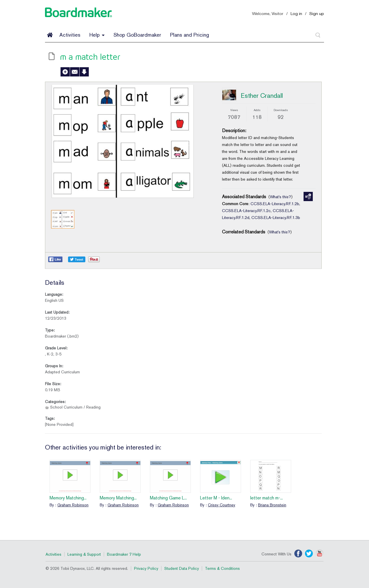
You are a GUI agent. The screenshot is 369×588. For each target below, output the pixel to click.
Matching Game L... (168, 498)
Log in (296, 13)
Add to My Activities (65, 72)
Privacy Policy (146, 568)
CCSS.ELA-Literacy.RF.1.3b (276, 218)
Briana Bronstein (272, 505)
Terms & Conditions (222, 568)
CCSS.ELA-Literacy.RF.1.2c (246, 211)
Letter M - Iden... (216, 498)
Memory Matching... (68, 498)
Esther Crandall (262, 95)
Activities (70, 35)
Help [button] (97, 35)
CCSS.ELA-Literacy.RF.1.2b (275, 204)
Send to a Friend (75, 72)
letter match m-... (267, 498)
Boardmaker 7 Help (124, 554)
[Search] (318, 35)
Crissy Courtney (222, 505)
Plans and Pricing (190, 35)
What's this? (280, 197)
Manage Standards (308, 196)
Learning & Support (84, 554)
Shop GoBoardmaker (137, 35)
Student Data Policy (182, 568)
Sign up (317, 13)
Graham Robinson (73, 505)
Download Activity (84, 72)
